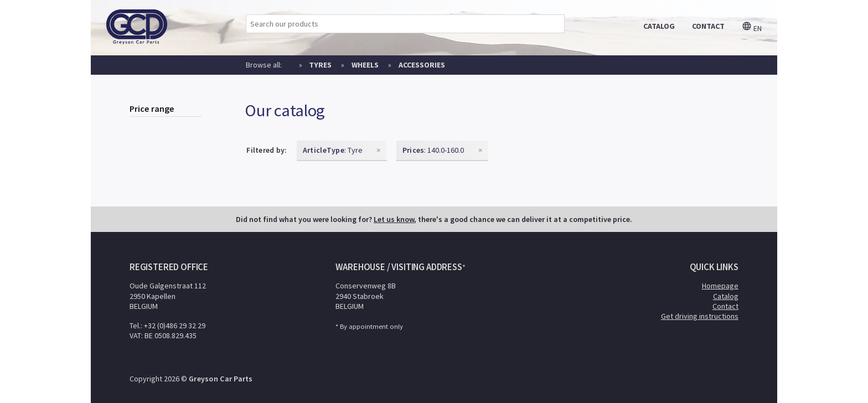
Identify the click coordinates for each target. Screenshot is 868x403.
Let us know (394, 219)
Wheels (365, 65)
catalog (659, 26)
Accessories (422, 65)
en (752, 28)
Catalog (726, 296)
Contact (725, 306)
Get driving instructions (700, 316)
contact (708, 26)
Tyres (320, 65)
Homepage (720, 286)
